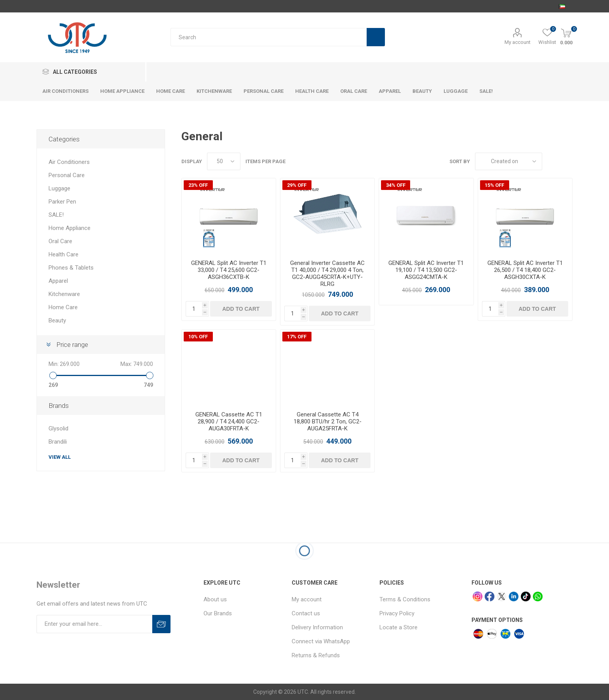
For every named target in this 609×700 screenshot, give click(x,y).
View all (60, 457)
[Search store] (269, 37)
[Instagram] (478, 596)
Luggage (59, 188)
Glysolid (58, 428)
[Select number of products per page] (224, 161)
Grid (552, 161)
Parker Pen (62, 202)
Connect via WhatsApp (321, 641)
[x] (502, 596)
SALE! (56, 215)
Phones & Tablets (71, 268)
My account (518, 42)
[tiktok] (526, 596)
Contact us (306, 613)
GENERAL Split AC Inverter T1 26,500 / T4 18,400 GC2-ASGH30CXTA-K (525, 270)
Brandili (58, 442)
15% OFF (494, 185)
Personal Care (67, 175)
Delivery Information (317, 627)
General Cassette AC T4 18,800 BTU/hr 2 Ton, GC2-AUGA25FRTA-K (328, 421)
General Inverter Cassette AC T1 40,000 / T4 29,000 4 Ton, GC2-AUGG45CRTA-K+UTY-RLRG (327, 273)
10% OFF (198, 337)
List (567, 161)
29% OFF (297, 185)
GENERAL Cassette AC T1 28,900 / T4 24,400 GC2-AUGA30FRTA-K (229, 421)
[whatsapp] (538, 596)
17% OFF (297, 337)
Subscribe (161, 624)
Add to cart (241, 309)
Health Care (64, 254)
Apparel (58, 281)
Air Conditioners (69, 162)
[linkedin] (514, 596)
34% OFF (396, 185)
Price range (72, 345)
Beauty (57, 320)
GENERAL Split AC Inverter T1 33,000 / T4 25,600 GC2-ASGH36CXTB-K (229, 270)
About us (215, 599)
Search (376, 37)
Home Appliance (70, 228)
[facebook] (490, 596)
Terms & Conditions (405, 599)
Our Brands (218, 613)
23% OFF (198, 185)
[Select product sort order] (509, 161)
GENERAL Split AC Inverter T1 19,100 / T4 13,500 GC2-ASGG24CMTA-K (426, 270)
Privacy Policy (397, 613)
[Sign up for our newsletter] (94, 624)
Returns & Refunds (316, 655)
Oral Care (60, 241)
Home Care (63, 307)
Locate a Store (398, 627)
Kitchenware (64, 294)
